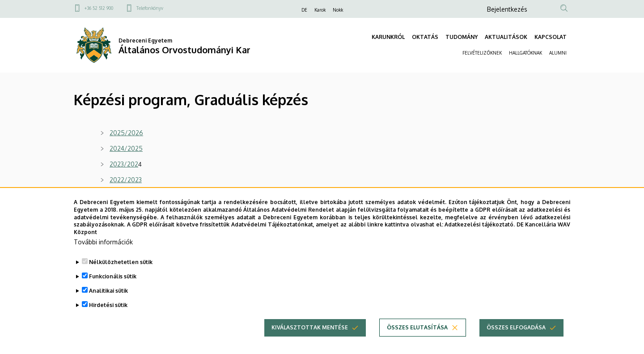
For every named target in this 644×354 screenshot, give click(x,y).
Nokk (338, 10)
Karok (320, 10)
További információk (103, 258)
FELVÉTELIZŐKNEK (482, 53)
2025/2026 (126, 133)
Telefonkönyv (150, 8)
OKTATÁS (425, 37)
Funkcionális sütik (113, 292)
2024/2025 (126, 148)
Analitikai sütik (108, 307)
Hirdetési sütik (108, 321)
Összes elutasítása (417, 343)
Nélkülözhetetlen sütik (121, 278)
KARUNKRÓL (388, 37)
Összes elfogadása (516, 343)
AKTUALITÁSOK (506, 37)
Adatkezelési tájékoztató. (480, 241)
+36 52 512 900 (99, 8)
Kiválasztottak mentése (310, 343)
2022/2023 (126, 180)
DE (304, 10)
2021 (116, 195)
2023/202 (124, 164)
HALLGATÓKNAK (525, 53)
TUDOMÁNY (462, 37)
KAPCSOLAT (551, 37)
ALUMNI (558, 53)
